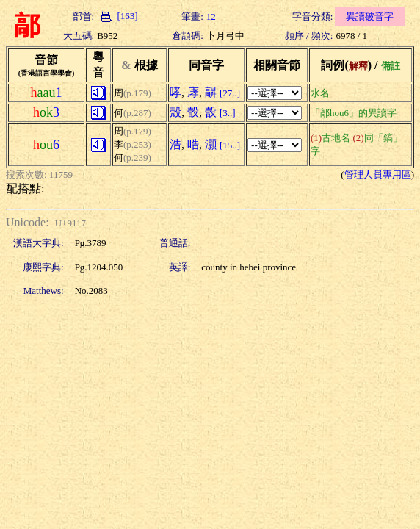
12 (211, 17)
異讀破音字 (370, 17)
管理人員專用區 (378, 174)
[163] (117, 16)
